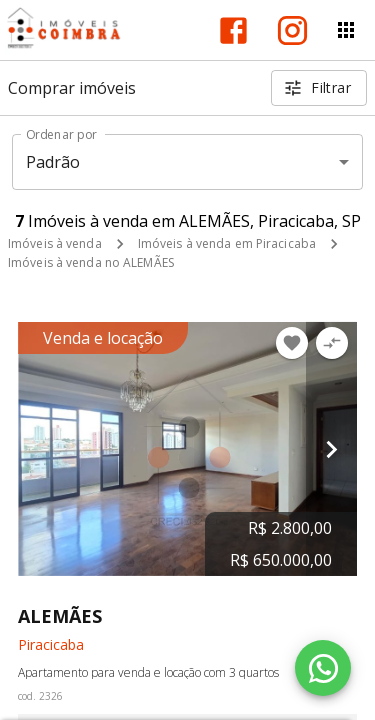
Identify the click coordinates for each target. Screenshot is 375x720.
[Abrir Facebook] (233, 30)
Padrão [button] (53, 162)
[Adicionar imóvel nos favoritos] (292, 343)
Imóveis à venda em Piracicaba (227, 243)
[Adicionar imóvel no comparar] (332, 343)
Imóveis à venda (55, 243)
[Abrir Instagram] (292, 30)
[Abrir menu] (346, 30)
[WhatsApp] (323, 668)
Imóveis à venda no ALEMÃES (91, 262)
